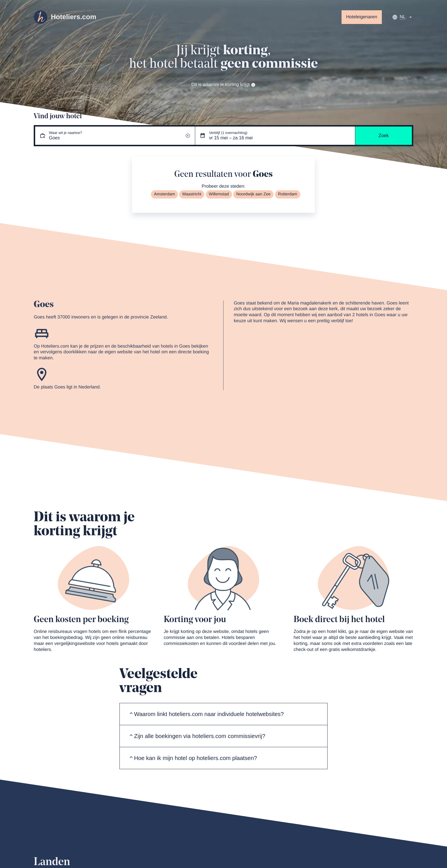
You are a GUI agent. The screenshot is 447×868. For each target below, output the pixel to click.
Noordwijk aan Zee (254, 194)
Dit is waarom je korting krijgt (224, 85)
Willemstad (219, 194)
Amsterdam (165, 194)
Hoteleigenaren (362, 17)
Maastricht (192, 194)
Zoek (384, 136)
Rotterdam (288, 194)
